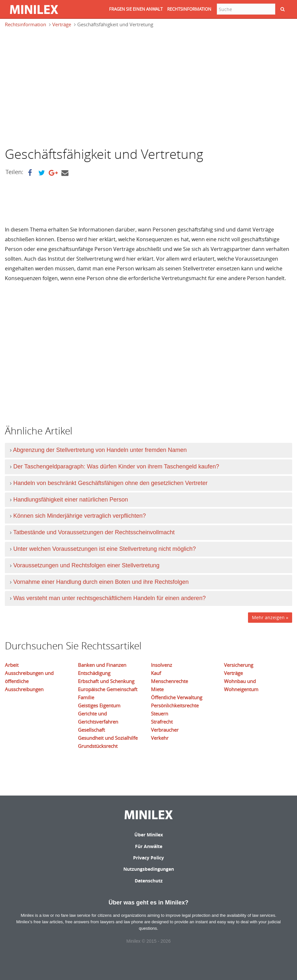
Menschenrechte (169, 681)
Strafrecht (162, 722)
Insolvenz (161, 665)
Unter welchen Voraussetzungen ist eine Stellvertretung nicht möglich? (105, 549)
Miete (157, 689)
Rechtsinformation (25, 24)
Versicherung (239, 665)
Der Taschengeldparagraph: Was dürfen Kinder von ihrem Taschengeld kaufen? (116, 466)
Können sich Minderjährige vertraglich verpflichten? (80, 516)
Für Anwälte (149, 846)
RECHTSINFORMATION (189, 9)
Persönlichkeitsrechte (175, 705)
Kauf (156, 673)
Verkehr (160, 738)
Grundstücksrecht (98, 746)
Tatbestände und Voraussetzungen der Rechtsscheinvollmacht (94, 532)
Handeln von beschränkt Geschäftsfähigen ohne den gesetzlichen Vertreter (110, 483)
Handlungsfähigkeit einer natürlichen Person (71, 500)
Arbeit (12, 665)
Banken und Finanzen (102, 665)
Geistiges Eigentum (99, 705)
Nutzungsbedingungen (149, 869)
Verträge (62, 24)
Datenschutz (149, 881)
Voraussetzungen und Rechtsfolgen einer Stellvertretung (86, 565)
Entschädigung (94, 673)
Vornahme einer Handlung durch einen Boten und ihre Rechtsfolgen (101, 582)
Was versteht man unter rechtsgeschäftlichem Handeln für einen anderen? (110, 598)
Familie (86, 697)
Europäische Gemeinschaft (108, 689)
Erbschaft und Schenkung (106, 681)
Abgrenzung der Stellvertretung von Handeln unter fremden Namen (100, 450)
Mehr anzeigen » (270, 617)
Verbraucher (165, 730)
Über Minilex (149, 835)
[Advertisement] (59, 87)
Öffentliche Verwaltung (177, 697)
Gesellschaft (91, 730)
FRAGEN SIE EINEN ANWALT (136, 9)
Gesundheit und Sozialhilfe (108, 738)
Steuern (160, 714)
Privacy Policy (148, 858)
